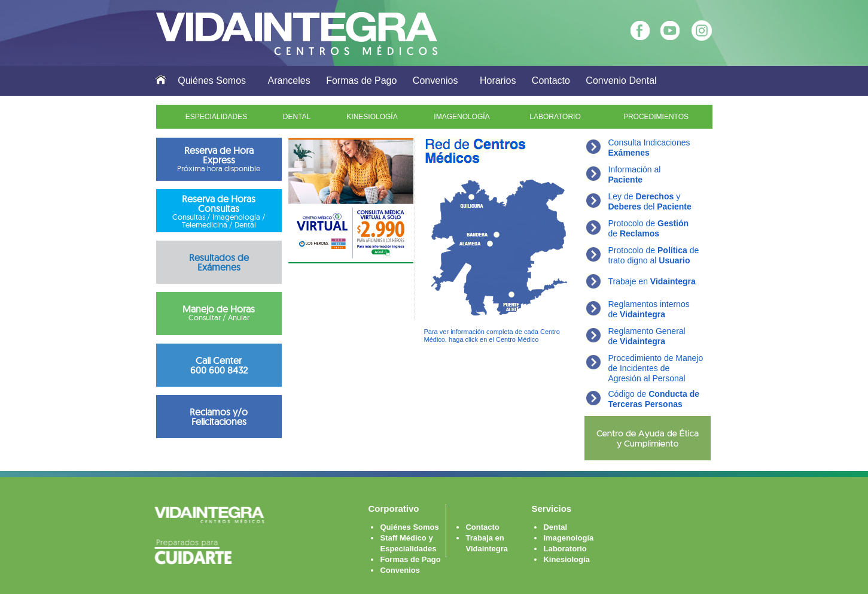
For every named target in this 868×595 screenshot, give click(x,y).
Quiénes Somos (212, 81)
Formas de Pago (361, 81)
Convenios (435, 81)
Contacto (551, 81)
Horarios (498, 81)
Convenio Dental (621, 81)
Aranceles (289, 81)
